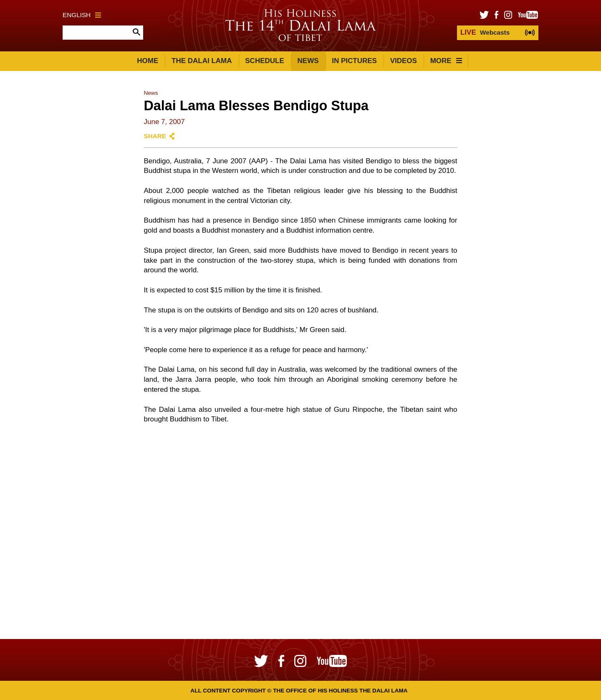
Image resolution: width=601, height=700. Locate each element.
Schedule (265, 61)
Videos (404, 61)
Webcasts (485, 32)
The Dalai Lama (202, 61)
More (446, 61)
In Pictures (354, 61)
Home (148, 61)
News (308, 61)
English (82, 15)
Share (155, 136)
